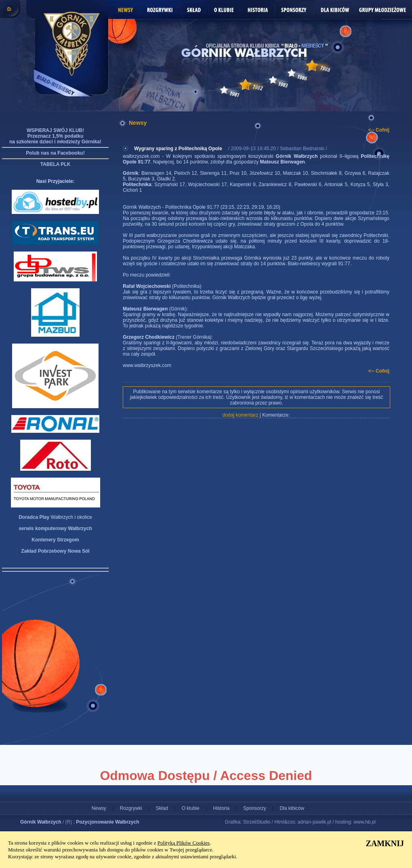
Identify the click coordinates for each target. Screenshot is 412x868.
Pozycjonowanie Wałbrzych (107, 822)
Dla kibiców (292, 808)
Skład (162, 808)
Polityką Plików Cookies (184, 843)
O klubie (191, 808)
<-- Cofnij (379, 130)
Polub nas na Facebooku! (55, 153)
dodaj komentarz (241, 415)
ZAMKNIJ (385, 843)
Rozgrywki (131, 808)
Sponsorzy (255, 808)
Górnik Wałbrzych (41, 822)
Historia (221, 808)
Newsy (99, 808)
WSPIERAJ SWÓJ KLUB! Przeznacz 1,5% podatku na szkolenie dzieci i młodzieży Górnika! (55, 136)
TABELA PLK (56, 164)
